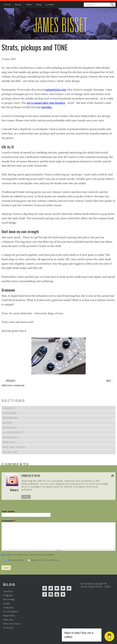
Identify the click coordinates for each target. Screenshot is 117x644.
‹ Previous (10, 381)
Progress (10, 413)
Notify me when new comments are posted (29, 555)
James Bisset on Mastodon (63, 594)
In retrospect (13, 433)
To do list (10, 452)
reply (26, 497)
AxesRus (47, 107)
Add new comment (13, 385)
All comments (16, 560)
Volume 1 (9, 408)
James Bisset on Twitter (69, 588)
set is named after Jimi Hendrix (46, 103)
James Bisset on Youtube (57, 594)
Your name (8, 511)
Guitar (7, 423)
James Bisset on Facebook (45, 594)
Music (18, 4)
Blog (39, 4)
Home (7, 4)
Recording (10, 418)
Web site (9, 442)
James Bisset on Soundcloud (63, 588)
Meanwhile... (12, 437)
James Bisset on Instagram (51, 594)
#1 (113, 476)
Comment (9, 521)
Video (29, 4)
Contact (50, 4)
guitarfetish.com (56, 90)
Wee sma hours (14, 447)
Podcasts (10, 428)
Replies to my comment (45, 560)
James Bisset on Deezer (57, 588)
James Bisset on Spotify (45, 588)
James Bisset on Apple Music (51, 588)
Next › (109, 381)
